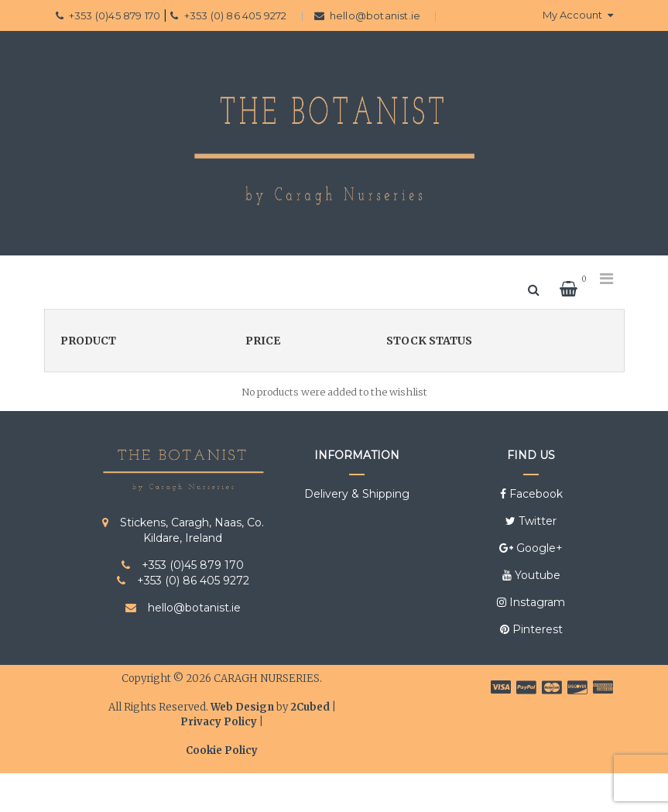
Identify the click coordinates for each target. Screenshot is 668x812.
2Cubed (310, 707)
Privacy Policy (219, 722)
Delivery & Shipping (357, 494)
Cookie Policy (222, 750)
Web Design (242, 707)
